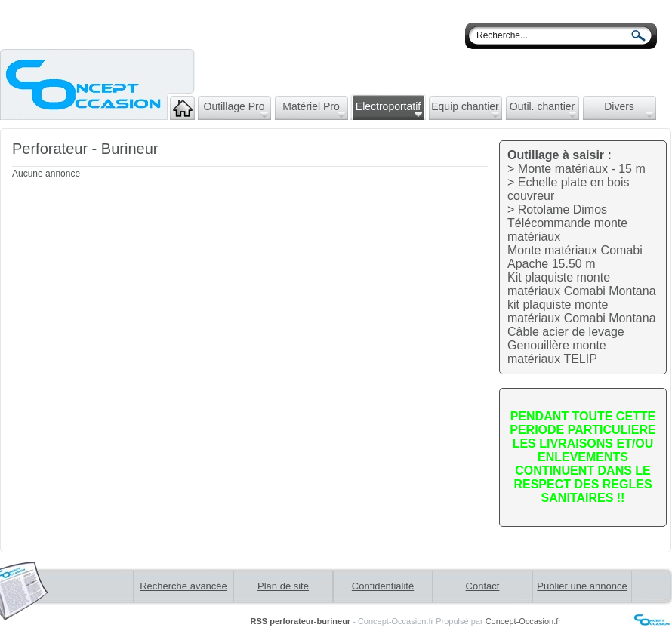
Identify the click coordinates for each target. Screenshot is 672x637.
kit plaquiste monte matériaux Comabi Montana (582, 311)
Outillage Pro (236, 109)
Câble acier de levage (566, 332)
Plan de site (283, 586)
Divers (629, 109)
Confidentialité (383, 586)
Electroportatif (389, 109)
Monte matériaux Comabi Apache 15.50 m (575, 257)
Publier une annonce (582, 586)
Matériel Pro (314, 109)
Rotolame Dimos (563, 209)
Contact (483, 586)
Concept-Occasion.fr (523, 621)
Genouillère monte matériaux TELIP (557, 352)
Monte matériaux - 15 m (582, 169)
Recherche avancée (183, 586)
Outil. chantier (543, 109)
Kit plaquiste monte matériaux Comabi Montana (582, 284)
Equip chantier (465, 109)
